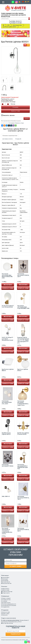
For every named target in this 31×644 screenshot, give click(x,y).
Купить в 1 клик (16, 111)
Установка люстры (6, 600)
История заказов (6, 582)
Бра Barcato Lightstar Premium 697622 (23, 434)
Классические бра (17, 25)
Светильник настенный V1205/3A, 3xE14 (23, 530)
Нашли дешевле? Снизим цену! (10, 97)
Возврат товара (6, 614)
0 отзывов (11, 123)
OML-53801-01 (6, 496)
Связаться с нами (6, 612)
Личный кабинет (6, 578)
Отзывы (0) (18, 139)
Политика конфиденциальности (9, 604)
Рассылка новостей (7, 583)
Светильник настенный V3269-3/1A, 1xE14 (7, 402)
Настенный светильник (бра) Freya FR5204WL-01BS (23, 307)
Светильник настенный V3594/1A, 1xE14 (23, 498)
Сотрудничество (6, 607)
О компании (5, 601)
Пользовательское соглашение (9, 605)
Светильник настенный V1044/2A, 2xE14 (23, 275)
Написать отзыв (19, 123)
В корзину (15, 107)
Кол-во (13, 104)
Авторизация (5, 580)
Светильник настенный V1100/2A (8, 465)
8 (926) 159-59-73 (15, 21)
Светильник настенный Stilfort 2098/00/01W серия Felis (23, 467)
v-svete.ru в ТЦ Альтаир (7, 592)
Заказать (27, 118)
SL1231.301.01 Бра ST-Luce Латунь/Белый (8, 306)
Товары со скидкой (6, 598)
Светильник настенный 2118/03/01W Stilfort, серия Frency (23, 403)
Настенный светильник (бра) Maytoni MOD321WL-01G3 (7, 276)
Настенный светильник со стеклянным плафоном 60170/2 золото (7, 531)
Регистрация (5, 579)
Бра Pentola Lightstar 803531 (10, 27)
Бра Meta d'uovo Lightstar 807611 (6, 434)
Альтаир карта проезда (8, 623)
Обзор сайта (5, 615)
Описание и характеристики (10, 136)
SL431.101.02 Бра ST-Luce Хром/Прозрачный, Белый (8, 339)
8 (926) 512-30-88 (15, 23)
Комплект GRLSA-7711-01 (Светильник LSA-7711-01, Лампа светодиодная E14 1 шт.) (23, 340)
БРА (8, 25)
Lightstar (12, 99)
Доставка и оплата (8, 139)
